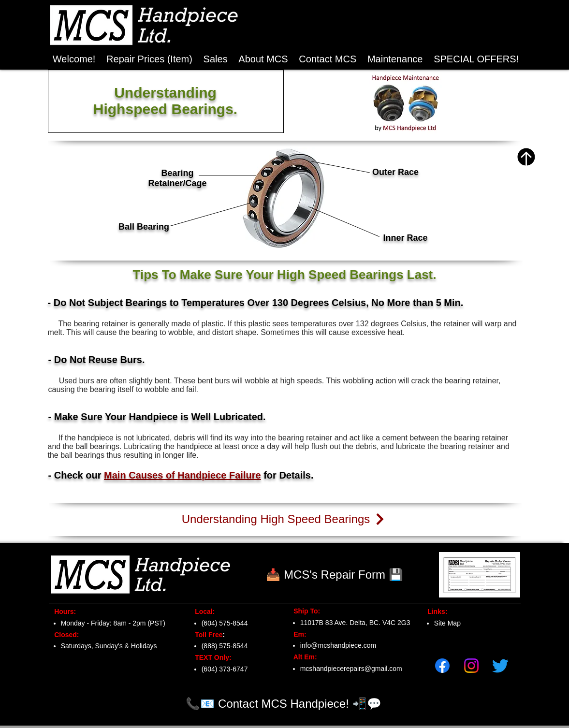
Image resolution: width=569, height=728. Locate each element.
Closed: (65, 635)
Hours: (63, 612)
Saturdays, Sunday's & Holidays (109, 646)
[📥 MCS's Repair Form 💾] (335, 575)
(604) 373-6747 (225, 669)
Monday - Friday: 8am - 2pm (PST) (113, 623)
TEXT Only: (211, 657)
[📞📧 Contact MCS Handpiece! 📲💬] (284, 703)
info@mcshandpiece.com (338, 645)
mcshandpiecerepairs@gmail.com (351, 669)
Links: (435, 612)
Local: (202, 612)
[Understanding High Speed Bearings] (284, 519)
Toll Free (206, 635)
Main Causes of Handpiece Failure (182, 475)
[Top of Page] (526, 157)
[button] (476, 59)
